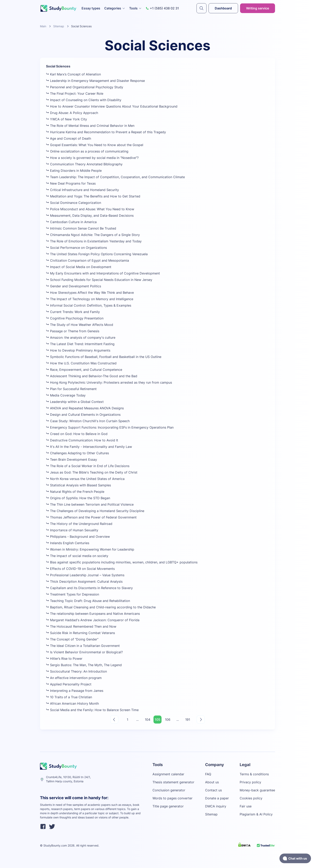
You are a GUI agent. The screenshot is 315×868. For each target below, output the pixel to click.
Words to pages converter (172, 798)
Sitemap (59, 26)
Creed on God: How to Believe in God (77, 434)
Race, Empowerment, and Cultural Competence (84, 370)
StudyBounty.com (55, 845)
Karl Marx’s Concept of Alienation (73, 74)
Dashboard (223, 8)
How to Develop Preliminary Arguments (78, 350)
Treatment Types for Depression (73, 594)
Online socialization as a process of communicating (87, 151)
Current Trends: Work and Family (73, 312)
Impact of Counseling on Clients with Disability (84, 100)
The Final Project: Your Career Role (75, 94)
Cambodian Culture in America (71, 222)
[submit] (201, 8)
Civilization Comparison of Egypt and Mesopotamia (87, 260)
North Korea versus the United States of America (85, 479)
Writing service (258, 8)
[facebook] (43, 827)
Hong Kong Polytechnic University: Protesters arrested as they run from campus (109, 382)
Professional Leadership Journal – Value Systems (85, 575)
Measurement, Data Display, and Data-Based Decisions (90, 215)
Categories (115, 8)
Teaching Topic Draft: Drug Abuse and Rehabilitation (88, 601)
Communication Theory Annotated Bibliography (84, 164)
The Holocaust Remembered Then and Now (81, 626)
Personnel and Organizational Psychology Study (85, 87)
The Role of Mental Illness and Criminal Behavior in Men (90, 126)
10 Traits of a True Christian (69, 697)
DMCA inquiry (216, 806)
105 (157, 720)
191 (188, 720)
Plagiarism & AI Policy (256, 814)
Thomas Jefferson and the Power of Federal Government (91, 517)
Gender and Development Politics (74, 286)
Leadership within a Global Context (75, 402)
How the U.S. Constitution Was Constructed (81, 363)
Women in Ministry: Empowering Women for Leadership (90, 549)
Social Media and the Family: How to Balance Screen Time (92, 710)
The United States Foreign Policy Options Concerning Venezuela (97, 254)
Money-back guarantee (257, 790)
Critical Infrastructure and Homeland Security (82, 190)
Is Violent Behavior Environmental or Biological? (84, 652)
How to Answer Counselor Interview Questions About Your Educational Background (112, 106)
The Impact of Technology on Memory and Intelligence (90, 299)
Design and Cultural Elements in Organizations (83, 415)
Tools (135, 8)
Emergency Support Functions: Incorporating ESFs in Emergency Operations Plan (110, 427)
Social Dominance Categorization (74, 203)
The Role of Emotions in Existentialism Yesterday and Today (94, 241)
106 (168, 720)
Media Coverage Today (66, 395)
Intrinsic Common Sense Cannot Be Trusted (81, 228)
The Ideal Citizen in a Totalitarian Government (83, 646)
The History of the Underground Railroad (79, 524)
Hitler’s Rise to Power (64, 659)
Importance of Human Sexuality (72, 530)
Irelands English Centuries (68, 543)
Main (43, 26)
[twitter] (52, 827)
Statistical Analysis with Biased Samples (78, 485)
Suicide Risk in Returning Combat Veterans (80, 633)
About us (212, 782)
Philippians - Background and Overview (78, 537)
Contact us (213, 790)
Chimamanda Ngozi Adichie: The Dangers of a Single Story (93, 235)
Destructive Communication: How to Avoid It (82, 440)
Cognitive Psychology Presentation (75, 318)
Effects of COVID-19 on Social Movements (80, 569)
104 (148, 720)
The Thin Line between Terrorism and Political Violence (90, 504)
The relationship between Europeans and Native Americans (93, 614)
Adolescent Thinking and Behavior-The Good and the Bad (92, 376)
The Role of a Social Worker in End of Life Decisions (88, 466)
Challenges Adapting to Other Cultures (77, 453)
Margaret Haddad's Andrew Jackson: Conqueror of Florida (93, 620)
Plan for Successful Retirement (71, 389)
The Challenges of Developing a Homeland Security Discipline (95, 511)
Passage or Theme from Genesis (73, 331)
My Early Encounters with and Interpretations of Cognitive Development (103, 273)
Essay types (91, 8)
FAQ (208, 774)
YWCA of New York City (66, 119)
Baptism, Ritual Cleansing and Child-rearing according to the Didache (101, 607)
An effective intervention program (74, 678)
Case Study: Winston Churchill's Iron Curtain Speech (88, 421)
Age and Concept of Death (69, 138)
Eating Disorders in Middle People (74, 171)
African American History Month (72, 703)
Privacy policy (250, 782)
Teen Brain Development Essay (72, 459)
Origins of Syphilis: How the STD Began (78, 498)
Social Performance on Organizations (76, 248)
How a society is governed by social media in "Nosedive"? (92, 158)
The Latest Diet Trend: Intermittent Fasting (80, 344)
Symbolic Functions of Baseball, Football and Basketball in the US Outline (104, 357)
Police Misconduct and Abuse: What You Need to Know (90, 209)
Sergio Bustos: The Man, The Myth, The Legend (84, 665)
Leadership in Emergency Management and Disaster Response (95, 81)
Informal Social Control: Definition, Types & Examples (89, 305)
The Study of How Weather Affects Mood (80, 325)
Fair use (246, 806)
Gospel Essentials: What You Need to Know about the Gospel (95, 145)
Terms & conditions (254, 774)
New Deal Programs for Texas (71, 183)
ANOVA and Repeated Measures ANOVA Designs (85, 408)
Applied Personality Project (69, 684)
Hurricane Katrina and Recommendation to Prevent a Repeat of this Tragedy (106, 132)
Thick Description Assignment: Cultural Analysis (84, 581)
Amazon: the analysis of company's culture (81, 337)
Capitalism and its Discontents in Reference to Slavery (89, 588)
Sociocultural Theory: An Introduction (76, 671)
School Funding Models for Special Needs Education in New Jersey (99, 280)
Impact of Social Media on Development (79, 267)
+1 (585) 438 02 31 (162, 8)
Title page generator (168, 806)
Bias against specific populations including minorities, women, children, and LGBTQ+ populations (122, 562)
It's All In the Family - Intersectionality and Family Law (89, 447)
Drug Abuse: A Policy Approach (72, 113)
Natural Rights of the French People (75, 492)
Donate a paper (217, 798)
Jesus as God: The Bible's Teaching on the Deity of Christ (92, 472)
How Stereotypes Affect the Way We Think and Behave (90, 293)
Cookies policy (251, 798)
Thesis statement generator (173, 782)
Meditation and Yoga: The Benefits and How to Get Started (93, 196)
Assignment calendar (168, 774)
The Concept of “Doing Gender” (72, 639)
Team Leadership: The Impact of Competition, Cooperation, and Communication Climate (115, 177)
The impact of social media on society (77, 556)
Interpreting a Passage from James (75, 691)
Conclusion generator (169, 790)
